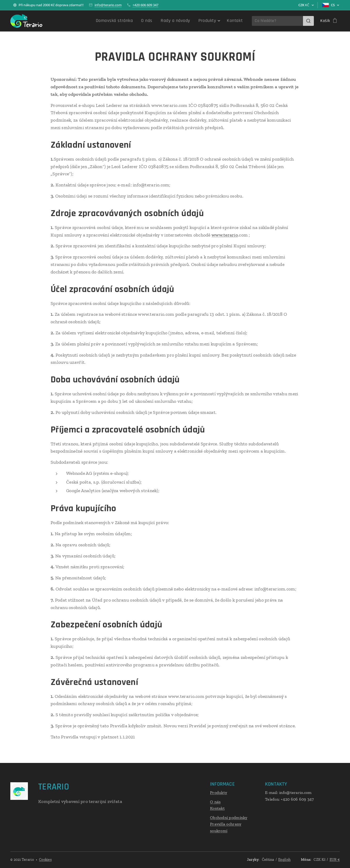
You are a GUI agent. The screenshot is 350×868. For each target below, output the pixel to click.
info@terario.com (108, 5)
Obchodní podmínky (229, 818)
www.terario (225, 235)
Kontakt (217, 808)
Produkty (219, 792)
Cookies (45, 860)
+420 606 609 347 (145, 5)
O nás (215, 802)
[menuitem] (126, 21)
